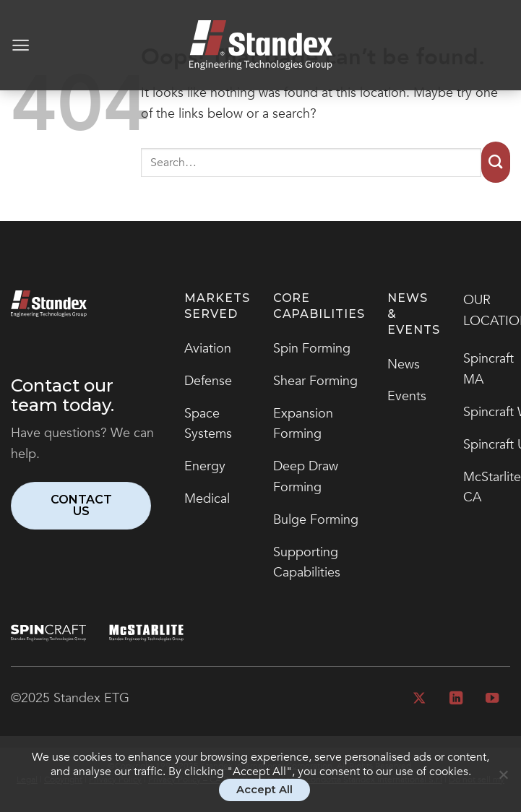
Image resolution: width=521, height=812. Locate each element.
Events (407, 396)
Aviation (208, 349)
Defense (208, 381)
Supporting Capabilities (307, 563)
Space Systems (208, 424)
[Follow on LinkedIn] (455, 699)
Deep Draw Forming (306, 477)
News (404, 364)
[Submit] (496, 162)
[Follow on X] (419, 699)
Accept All (264, 790)
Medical (207, 499)
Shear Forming (315, 381)
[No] (503, 781)
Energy (205, 466)
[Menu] (21, 45)
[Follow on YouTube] (492, 699)
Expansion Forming (303, 424)
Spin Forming (312, 349)
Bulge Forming (316, 520)
